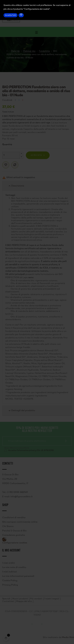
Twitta (19, 100)
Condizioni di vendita (14, 518)
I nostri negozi (52, 599)
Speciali (6, 599)
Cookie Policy (10, 581)
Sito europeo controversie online (20, 522)
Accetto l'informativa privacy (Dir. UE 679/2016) (31, 450)
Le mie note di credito (14, 567)
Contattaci (8, 601)
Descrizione (16, 186)
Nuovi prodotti (20, 599)
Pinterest (23, 100)
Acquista (36, 155)
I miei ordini (8, 563)
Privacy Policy (10, 585)
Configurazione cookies (15, 543)
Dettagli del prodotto (21, 411)
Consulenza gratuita (14, 535)
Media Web (68, 637)
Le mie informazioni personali (18, 576)
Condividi (15, 100)
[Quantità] (11, 155)
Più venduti (36, 599)
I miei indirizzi (10, 572)
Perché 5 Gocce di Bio (14, 531)
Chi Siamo (8, 526)
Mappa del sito (24, 601)
